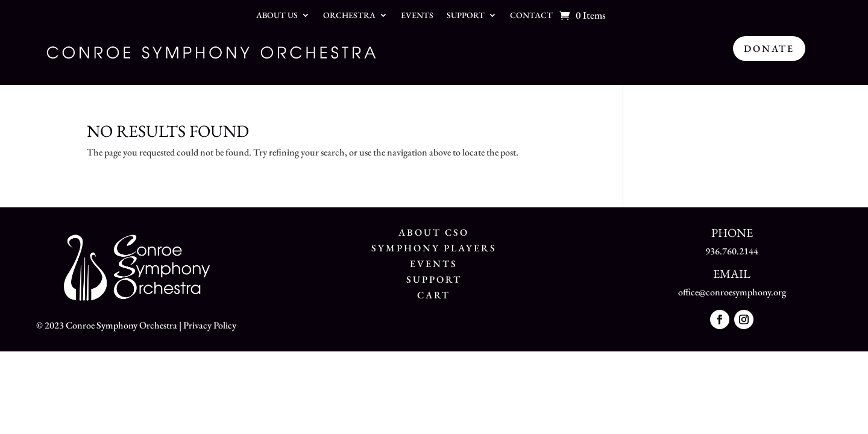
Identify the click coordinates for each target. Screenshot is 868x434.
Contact (531, 16)
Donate (769, 49)
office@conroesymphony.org (732, 292)
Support (466, 16)
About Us (277, 16)
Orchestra (349, 16)
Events (417, 16)
